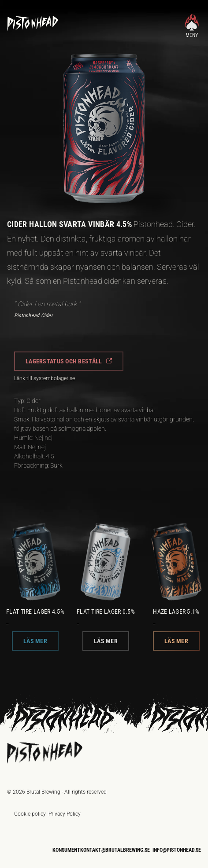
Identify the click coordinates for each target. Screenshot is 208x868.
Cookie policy (30, 814)
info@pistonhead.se (177, 850)
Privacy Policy (65, 814)
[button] (69, 361)
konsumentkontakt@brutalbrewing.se (101, 850)
